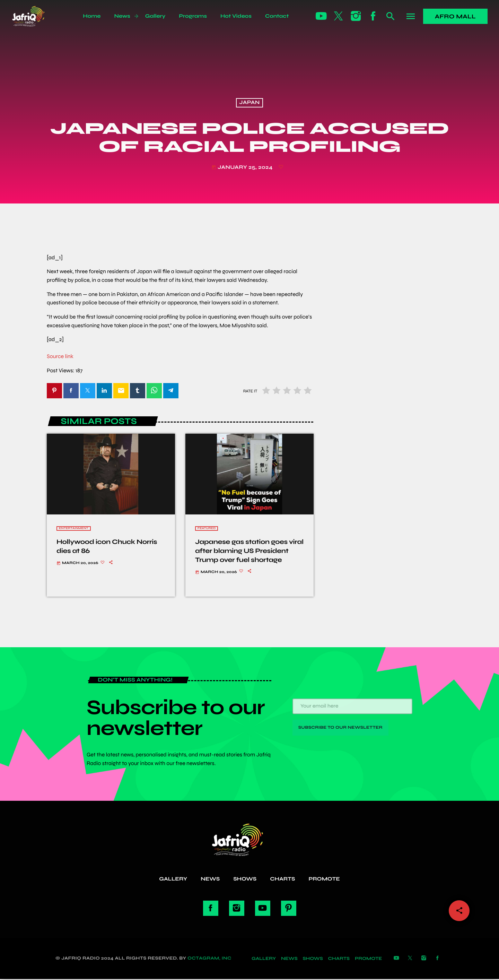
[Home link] (36, 16)
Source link (60, 357)
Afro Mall (455, 16)
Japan (249, 103)
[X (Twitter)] (339, 16)
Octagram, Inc (209, 959)
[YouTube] (321, 16)
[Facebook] (373, 16)
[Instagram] (356, 16)
